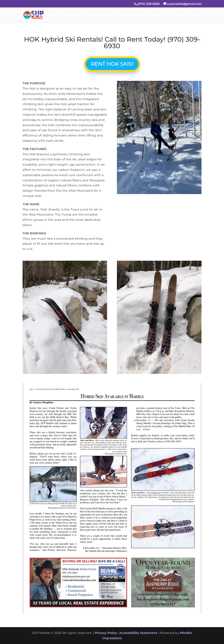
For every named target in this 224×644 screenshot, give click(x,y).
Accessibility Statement (138, 633)
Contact (177, 15)
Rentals (74, 15)
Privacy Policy (106, 633)
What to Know (98, 15)
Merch (160, 15)
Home (36, 15)
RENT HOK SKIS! (112, 64)
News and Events (134, 15)
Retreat (196, 15)
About (52, 15)
